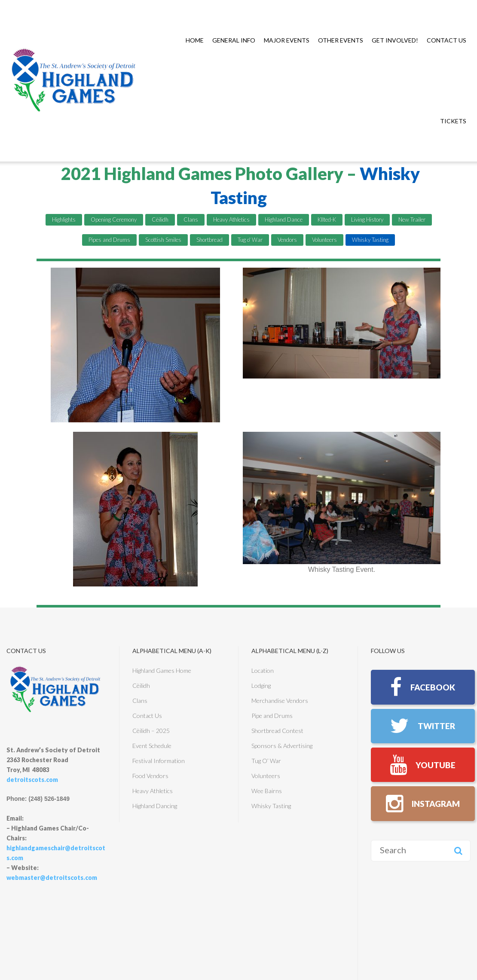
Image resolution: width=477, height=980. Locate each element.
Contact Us (446, 40)
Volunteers (324, 240)
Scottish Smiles (163, 240)
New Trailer (412, 220)
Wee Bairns (267, 791)
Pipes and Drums (109, 240)
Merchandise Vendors (280, 701)
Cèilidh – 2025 (151, 731)
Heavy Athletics (231, 220)
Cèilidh (160, 220)
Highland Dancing (155, 806)
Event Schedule (152, 746)
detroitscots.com (32, 780)
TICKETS (453, 121)
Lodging (261, 685)
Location (263, 670)
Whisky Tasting (370, 240)
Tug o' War (250, 240)
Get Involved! (395, 40)
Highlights (64, 220)
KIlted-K (327, 220)
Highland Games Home (162, 670)
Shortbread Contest (277, 731)
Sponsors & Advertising (282, 746)
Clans (191, 220)
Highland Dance (284, 220)
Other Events (341, 40)
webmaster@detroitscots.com (52, 878)
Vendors (287, 240)
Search (458, 862)
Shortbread (209, 240)
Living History (367, 220)
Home (195, 40)
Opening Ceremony (114, 220)
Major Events (287, 40)
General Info (234, 40)
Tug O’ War (266, 761)
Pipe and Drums (272, 716)
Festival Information (159, 761)
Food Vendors (150, 776)
